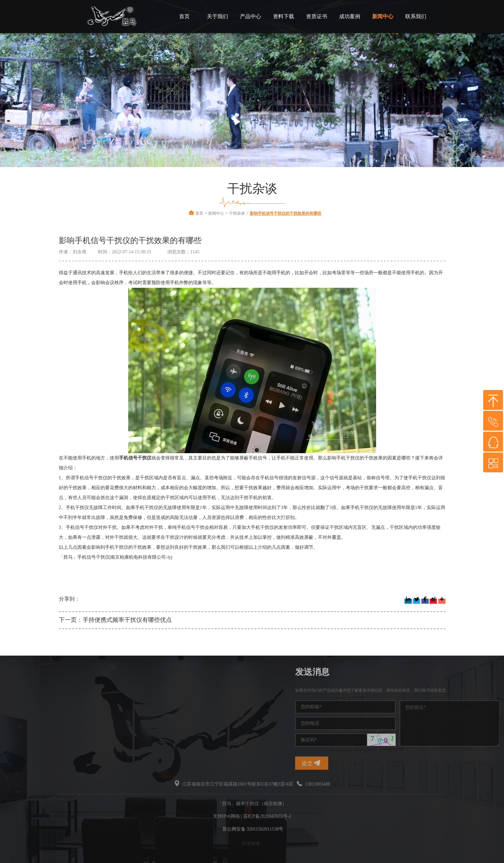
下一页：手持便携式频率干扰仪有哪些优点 (115, 620)
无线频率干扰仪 (19, 727)
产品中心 (251, 16)
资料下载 (284, 16)
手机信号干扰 (60, 703)
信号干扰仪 (14, 715)
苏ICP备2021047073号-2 (267, 816)
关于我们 (217, 16)
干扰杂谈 (237, 213)
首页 (184, 16)
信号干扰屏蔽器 (19, 739)
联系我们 (416, 16)
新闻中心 (383, 16)
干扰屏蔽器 (58, 715)
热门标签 (20, 672)
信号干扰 (12, 703)
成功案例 (350, 16)
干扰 (51, 727)
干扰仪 (10, 691)
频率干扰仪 (58, 691)
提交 (380, 763)
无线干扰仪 (58, 739)
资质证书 (317, 16)
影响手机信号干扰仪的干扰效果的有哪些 (286, 213)
